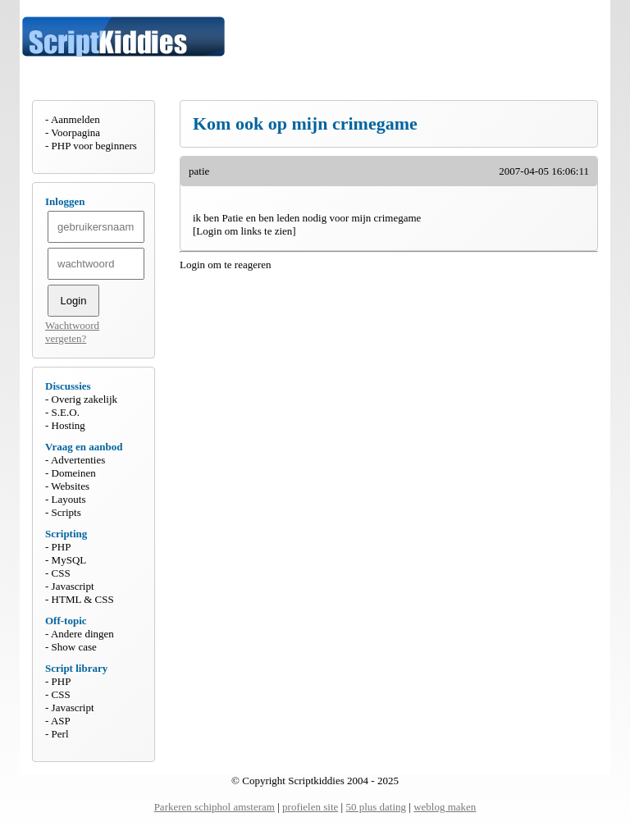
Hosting (68, 425)
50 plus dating (376, 807)
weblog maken (445, 807)
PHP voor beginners (94, 146)
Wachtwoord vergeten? (72, 332)
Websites (70, 486)
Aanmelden (75, 119)
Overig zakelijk (85, 399)
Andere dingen (82, 634)
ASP (61, 721)
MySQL (69, 560)
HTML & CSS (83, 599)
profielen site (310, 807)
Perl (60, 734)
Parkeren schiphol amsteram (215, 807)
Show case (74, 647)
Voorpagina (75, 132)
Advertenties (78, 460)
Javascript (73, 586)
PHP (62, 547)
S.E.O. (66, 412)
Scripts (66, 512)
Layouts (69, 499)
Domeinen (74, 473)
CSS (61, 573)
